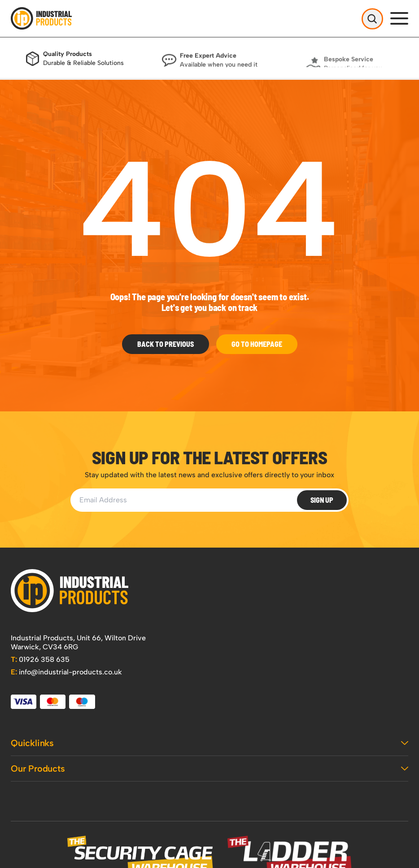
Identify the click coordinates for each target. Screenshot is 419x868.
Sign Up (322, 500)
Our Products (209, 769)
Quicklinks (209, 743)
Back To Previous (166, 344)
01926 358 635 (40, 659)
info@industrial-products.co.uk (66, 672)
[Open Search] (372, 18)
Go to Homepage (257, 344)
